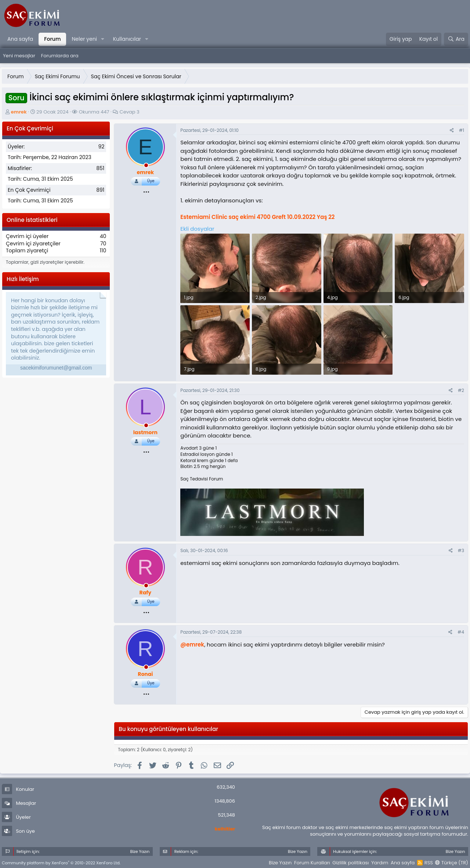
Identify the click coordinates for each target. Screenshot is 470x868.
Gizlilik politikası (350, 863)
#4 (461, 632)
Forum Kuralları (312, 863)
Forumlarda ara (60, 56)
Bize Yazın (280, 863)
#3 (461, 550)
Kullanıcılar (127, 39)
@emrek (192, 644)
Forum (52, 39)
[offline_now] (146, 166)
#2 (461, 390)
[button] (103, 39)
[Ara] (456, 39)
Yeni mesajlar (19, 56)
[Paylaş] (452, 131)
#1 (462, 130)
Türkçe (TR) (452, 863)
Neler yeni (84, 39)
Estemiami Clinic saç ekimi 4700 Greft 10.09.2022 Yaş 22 (257, 217)
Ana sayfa (20, 39)
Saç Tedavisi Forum (202, 479)
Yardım (380, 863)
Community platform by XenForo (61, 863)
